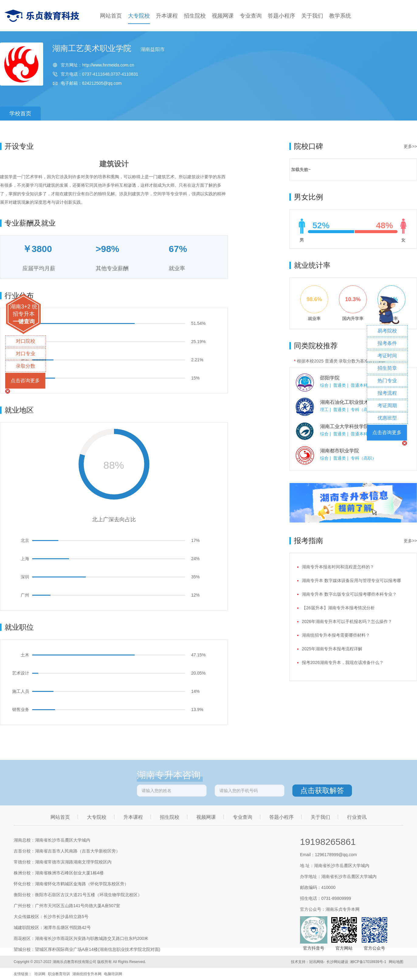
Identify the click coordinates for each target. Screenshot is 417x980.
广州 (25, 595)
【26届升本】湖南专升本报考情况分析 (338, 608)
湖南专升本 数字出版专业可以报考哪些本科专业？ (349, 594)
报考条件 (387, 343)
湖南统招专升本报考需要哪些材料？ (336, 635)
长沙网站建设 (337, 962)
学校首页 (20, 114)
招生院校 (195, 16)
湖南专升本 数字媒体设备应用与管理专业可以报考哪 (351, 580)
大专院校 (139, 16)
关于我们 (312, 16)
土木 (25, 655)
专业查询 (251, 16)
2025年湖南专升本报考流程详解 (332, 649)
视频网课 (223, 16)
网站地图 (396, 962)
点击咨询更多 (25, 381)
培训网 (40, 974)
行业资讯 (357, 817)
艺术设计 (21, 673)
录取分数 (26, 366)
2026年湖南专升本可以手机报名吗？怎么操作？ (347, 621)
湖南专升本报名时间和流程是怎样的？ (338, 567)
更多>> (410, 146)
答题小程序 (281, 16)
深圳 (25, 577)
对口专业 (26, 354)
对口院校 (26, 341)
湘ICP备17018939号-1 (368, 962)
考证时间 (387, 356)
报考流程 (387, 393)
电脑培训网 (113, 974)
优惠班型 (387, 418)
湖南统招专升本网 (87, 974)
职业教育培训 (59, 974)
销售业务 (21, 709)
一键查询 (24, 322)
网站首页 (111, 16)
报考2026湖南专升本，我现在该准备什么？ (343, 662)
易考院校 (387, 331)
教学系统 (340, 16)
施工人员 (21, 691)
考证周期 (387, 405)
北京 (25, 540)
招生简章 (387, 368)
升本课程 (167, 16)
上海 (25, 559)
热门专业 (387, 381)
